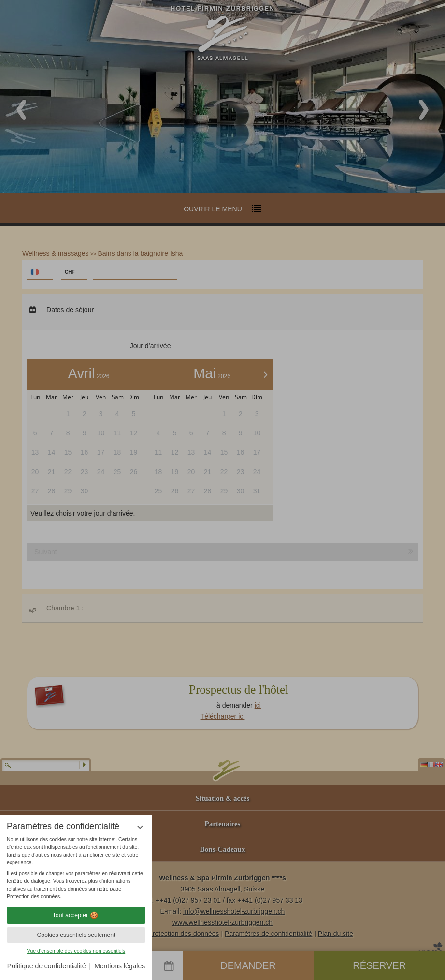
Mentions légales (120, 966)
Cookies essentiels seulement (76, 935)
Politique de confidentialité (47, 966)
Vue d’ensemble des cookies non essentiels (76, 951)
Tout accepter (76, 915)
